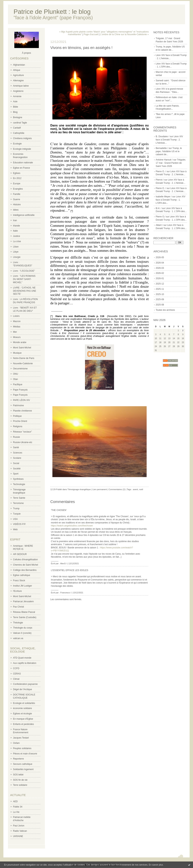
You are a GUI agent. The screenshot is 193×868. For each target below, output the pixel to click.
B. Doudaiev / (162, 136)
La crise (17, 241)
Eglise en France (21, 168)
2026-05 (160, 257)
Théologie (18, 623)
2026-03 (160, 268)
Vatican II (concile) (22, 633)
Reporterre (18, 759)
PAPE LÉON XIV (21, 400)
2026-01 (160, 278)
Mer (15, 332)
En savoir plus (156, 865)
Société (17, 469)
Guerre (16, 199)
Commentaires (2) (117, 489)
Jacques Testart (21, 738)
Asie (15, 102)
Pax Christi (18, 607)
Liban (16, 247)
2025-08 (160, 305)
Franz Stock (19, 580)
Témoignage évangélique (79, 489)
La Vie (16, 812)
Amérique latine (21, 86)
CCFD (16, 668)
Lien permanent (100, 489)
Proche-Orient (20, 421)
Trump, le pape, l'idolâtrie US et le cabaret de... (169, 151)
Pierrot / (160, 180)
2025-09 (160, 299)
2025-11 (160, 289)
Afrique (17, 70)
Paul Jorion (19, 826)
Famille (17, 194)
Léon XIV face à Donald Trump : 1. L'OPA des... (170, 200)
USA (15, 519)
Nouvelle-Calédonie (23, 363)
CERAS (17, 674)
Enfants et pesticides (23, 724)
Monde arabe (20, 342)
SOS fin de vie (20, 780)
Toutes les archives (165, 310)
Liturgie (17, 257)
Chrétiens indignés (22, 138)
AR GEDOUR (20, 554)
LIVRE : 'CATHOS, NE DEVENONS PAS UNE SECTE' (25, 291)
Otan (15, 379)
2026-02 (160, 273)
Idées (16, 210)
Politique (17, 416)
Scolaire (17, 458)
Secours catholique (23, 764)
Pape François (20, 390)
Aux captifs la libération (25, 663)
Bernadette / (162, 148)
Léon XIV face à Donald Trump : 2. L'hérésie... (169, 140)
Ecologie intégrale (22, 149)
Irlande (16, 226)
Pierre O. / (161, 171)
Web (15, 529)
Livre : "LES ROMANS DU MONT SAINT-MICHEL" (24, 279)
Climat (16, 679)
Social (16, 463)
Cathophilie (19, 133)
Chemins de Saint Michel (26, 565)
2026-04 (160, 263)
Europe (17, 184)
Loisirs (16, 316)
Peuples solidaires (22, 748)
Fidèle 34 (18, 807)
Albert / (159, 225)
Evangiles (18, 189)
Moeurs (17, 337)
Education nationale (23, 163)
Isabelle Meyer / (164, 197)
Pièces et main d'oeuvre (25, 754)
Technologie (19, 484)
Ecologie (17, 144)
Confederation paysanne (25, 684)
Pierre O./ (160, 217)
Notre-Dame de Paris (24, 358)
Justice (16, 236)
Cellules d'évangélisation (25, 560)
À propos (26, 53)
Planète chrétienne (22, 411)
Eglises (17, 173)
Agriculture (18, 75)
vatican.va (18, 638)
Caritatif (17, 128)
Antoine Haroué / (164, 160)
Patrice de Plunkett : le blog (52, 12)
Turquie (17, 514)
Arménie (17, 96)
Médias (17, 327)
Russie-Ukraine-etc (23, 442)
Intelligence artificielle (24, 215)
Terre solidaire (20, 785)
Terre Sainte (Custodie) (25, 617)
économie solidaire (22, 708)
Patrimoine (18, 405)
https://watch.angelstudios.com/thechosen (72, 526)
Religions (18, 426)
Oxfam (16, 743)
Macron (17, 321)
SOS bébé (18, 775)
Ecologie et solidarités (24, 703)
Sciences (18, 453)
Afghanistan (19, 65)
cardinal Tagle (20, 123)
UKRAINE (18, 836)
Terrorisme (18, 503)
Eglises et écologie (22, 714)
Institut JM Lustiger (23, 586)
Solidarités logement (23, 769)
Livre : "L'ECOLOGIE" (24, 271)
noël (141, 489)
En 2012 (17, 178)
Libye (16, 252)
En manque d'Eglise (23, 719)
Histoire (17, 205)
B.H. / (159, 208)
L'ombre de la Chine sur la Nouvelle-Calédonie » (124, 34)
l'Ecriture (17, 591)
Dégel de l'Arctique (22, 689)
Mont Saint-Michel (22, 348)
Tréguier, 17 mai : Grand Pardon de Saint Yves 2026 (171, 163)
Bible (16, 107)
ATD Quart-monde (22, 658)
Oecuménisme (20, 369)
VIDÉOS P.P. (19, 524)
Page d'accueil (91, 34)
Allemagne (18, 81)
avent (135, 489)
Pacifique (18, 384)
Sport (16, 474)
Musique (17, 353)
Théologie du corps (23, 628)
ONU (16, 374)
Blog (15, 112)
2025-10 (160, 294)
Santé (16, 447)
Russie (16, 437)
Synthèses (18, 479)
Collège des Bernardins (25, 570)
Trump (16, 508)
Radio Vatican (20, 831)
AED (15, 801)
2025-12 (160, 284)
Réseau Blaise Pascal (24, 612)
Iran (15, 220)
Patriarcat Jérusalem (23, 601)
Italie (15, 231)
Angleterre (18, 91)
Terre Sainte (19, 498)
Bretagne (18, 117)
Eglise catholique (22, 575)
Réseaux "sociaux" (22, 432)
